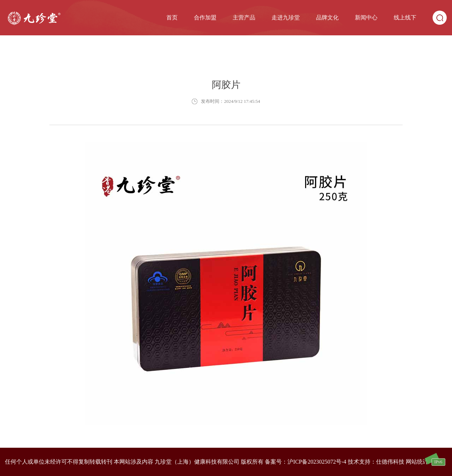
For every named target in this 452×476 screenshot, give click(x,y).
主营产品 (244, 17)
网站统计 (417, 462)
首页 (172, 17)
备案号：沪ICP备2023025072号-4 (305, 462)
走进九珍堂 (286, 17)
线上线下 (405, 17)
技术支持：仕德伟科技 (376, 462)
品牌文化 (327, 17)
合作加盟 (205, 17)
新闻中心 (366, 17)
